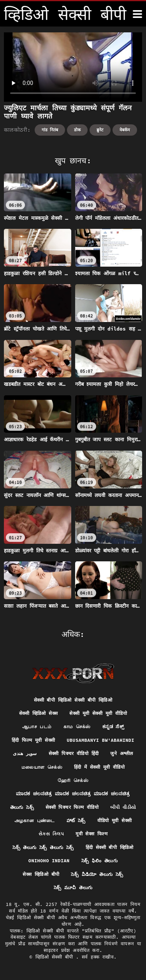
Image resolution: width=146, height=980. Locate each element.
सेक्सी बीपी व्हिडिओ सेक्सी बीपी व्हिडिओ (73, 700)
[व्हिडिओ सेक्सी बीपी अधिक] (137, 14)
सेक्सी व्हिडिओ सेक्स (38, 713)
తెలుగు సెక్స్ (22, 807)
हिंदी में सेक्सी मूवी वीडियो (99, 767)
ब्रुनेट (100, 130)
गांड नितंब (50, 130)
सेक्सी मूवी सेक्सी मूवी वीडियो (98, 713)
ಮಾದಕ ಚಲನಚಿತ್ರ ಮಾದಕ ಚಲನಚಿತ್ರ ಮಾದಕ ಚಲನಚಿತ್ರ (73, 793)
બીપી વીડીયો (123, 807)
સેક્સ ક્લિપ (51, 834)
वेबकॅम (125, 130)
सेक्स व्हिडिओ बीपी (41, 874)
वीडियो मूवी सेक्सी (115, 820)
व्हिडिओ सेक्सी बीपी (56, 957)
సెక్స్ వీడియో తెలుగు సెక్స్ (97, 874)
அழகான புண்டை (35, 820)
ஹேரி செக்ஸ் (73, 780)
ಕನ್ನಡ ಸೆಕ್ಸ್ (113, 726)
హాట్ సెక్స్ (76, 820)
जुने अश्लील (121, 753)
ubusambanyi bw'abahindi (100, 740)
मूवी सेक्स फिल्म (91, 834)
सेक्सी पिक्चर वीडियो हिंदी (74, 753)
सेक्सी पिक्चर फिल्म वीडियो (72, 807)
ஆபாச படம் (37, 726)
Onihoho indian (49, 861)
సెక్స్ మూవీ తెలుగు (73, 887)
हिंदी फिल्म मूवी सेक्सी (33, 740)
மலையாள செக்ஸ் (42, 767)
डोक (77, 130)
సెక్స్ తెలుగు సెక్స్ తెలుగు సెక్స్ (43, 847)
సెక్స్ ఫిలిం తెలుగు (100, 861)
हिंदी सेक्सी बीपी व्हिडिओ (110, 847)
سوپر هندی (25, 753)
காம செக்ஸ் (77, 726)
